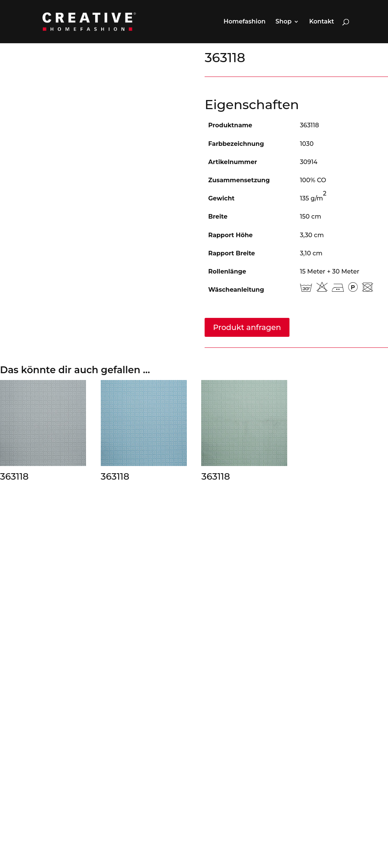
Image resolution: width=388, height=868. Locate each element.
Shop (283, 22)
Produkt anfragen (247, 327)
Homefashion (245, 22)
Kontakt (322, 22)
